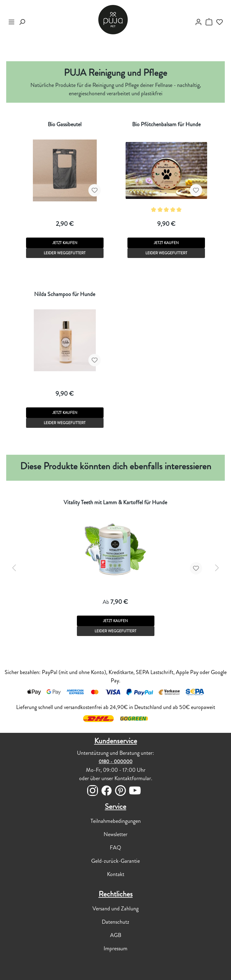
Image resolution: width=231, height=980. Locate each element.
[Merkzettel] (220, 22)
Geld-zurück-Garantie (115, 861)
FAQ (115, 848)
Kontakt (116, 874)
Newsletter (115, 834)
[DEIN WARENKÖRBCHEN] (209, 22)
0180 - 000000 (115, 761)
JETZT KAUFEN (65, 243)
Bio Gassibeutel (65, 124)
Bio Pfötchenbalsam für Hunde (166, 124)
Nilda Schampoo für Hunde (65, 294)
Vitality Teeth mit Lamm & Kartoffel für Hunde (115, 502)
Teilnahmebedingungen (116, 821)
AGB (116, 935)
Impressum (115, 948)
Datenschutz (115, 922)
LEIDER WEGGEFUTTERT (65, 253)
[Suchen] (22, 22)
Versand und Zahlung (115, 909)
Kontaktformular (133, 778)
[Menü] (11, 22)
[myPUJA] (198, 22)
